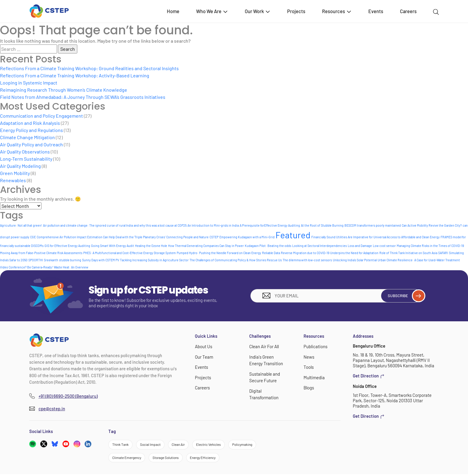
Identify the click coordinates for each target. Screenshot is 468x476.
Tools (308, 367)
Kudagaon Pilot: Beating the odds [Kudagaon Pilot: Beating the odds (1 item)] (268, 246)
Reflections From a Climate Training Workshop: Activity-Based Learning (75, 75)
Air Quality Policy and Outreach (31, 144)
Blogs (309, 387)
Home (173, 11)
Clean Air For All (264, 346)
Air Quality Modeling (20, 166)
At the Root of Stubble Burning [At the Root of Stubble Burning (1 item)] (322, 225)
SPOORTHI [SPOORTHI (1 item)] (36, 260)
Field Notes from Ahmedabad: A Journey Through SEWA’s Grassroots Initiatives (83, 97)
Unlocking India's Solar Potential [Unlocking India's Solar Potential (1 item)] (355, 260)
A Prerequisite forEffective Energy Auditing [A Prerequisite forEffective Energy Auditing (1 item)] (270, 225)
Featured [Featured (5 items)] (293, 235)
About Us (204, 346)
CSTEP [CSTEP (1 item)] (214, 237)
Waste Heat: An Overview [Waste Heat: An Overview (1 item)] (71, 267)
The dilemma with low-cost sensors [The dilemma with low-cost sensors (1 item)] (307, 260)
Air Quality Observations (25, 152)
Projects (296, 11)
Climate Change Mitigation (27, 137)
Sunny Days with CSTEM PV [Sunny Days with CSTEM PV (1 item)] (101, 260)
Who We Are (212, 11)
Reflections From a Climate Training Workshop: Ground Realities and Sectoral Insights (89, 68)
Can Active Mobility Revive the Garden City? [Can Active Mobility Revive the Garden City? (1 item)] (432, 225)
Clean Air (186, 445)
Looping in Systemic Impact (29, 83)
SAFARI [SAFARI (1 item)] (443, 253)
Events (376, 11)
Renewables (13, 180)
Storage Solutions (173, 459)
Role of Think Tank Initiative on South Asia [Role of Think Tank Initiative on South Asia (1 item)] (408, 253)
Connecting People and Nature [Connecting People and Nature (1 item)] (187, 237)
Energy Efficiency (215, 459)
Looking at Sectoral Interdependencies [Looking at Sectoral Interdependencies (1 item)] (320, 246)
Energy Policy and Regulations (31, 130)
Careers (408, 11)
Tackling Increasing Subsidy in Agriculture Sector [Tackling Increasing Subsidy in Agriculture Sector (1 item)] (154, 260)
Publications (315, 346)
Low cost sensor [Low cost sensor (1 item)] (384, 246)
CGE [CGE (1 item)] (33, 237)
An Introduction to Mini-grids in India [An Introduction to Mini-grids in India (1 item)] (213, 225)
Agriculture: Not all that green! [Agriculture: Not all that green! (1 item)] (21, 225)
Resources (337, 11)
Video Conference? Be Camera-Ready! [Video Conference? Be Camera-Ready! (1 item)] (26, 267)
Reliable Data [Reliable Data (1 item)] (271, 253)
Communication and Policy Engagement (41, 116)
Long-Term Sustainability (26, 159)
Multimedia (314, 377)
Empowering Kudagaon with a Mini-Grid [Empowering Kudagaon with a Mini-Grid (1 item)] (247, 237)
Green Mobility (15, 173)
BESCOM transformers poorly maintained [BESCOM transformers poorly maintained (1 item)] (373, 225)
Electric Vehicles (220, 445)
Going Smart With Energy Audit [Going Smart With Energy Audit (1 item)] (113, 246)
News (309, 357)
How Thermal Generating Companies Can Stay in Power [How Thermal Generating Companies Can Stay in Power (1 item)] (206, 246)
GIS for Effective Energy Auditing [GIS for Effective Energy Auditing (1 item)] (67, 246)
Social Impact (155, 445)
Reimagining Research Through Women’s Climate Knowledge (64, 90)
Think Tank (122, 445)
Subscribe (403, 296)
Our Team (204, 357)
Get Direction (369, 376)
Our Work (258, 11)
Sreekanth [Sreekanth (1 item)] (51, 260)
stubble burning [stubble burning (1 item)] (70, 260)
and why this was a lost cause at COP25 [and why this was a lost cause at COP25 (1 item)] (160, 225)
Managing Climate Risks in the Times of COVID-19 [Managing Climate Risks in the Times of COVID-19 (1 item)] (430, 246)
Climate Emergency (129, 459)
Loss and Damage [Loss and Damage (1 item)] (360, 246)
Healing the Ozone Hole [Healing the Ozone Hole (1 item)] (151, 246)
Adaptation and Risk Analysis (30, 123)
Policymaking (257, 445)
